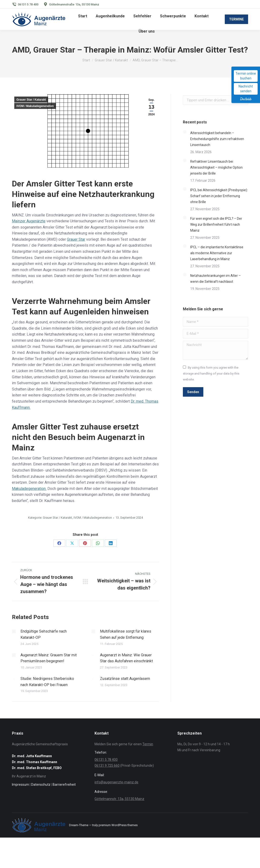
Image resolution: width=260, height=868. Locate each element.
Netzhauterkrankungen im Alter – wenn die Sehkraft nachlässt (215, 279)
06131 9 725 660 (107, 766)
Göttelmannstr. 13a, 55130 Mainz (119, 799)
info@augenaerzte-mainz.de (116, 782)
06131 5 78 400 (28, 4)
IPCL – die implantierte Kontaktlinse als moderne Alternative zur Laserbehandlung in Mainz (217, 253)
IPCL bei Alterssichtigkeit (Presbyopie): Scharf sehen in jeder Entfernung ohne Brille (219, 196)
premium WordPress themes (118, 825)
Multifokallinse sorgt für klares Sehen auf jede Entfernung (126, 634)
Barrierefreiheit (64, 785)
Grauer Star (76, 239)
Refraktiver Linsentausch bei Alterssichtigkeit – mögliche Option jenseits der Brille (216, 167)
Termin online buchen (246, 76)
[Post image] (14, 631)
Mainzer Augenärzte (29, 221)
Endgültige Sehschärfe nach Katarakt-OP (44, 634)
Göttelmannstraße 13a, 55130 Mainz (74, 4)
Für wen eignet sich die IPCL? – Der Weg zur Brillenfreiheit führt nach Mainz (216, 224)
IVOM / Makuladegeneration (35, 106)
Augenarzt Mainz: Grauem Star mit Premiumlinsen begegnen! (49, 658)
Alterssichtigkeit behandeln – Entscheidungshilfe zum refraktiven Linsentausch (217, 139)
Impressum (20, 785)
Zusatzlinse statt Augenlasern (125, 679)
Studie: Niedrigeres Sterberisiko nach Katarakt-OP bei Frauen (47, 682)
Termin (148, 744)
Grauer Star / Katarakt (31, 100)
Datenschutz (41, 785)
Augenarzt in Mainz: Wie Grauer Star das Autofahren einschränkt (126, 658)
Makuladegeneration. (29, 489)
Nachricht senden (246, 89)
